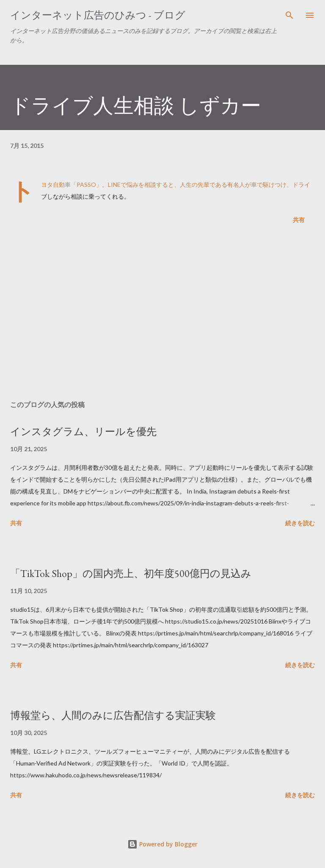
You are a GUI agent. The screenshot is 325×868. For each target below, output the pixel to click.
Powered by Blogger (162, 844)
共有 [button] (299, 220)
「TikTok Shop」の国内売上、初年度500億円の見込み (131, 573)
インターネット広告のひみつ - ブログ (98, 15)
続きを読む (300, 523)
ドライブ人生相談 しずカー (136, 105)
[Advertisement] (162, 314)
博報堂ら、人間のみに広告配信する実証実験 (113, 715)
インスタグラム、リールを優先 (83, 431)
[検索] (289, 15)
